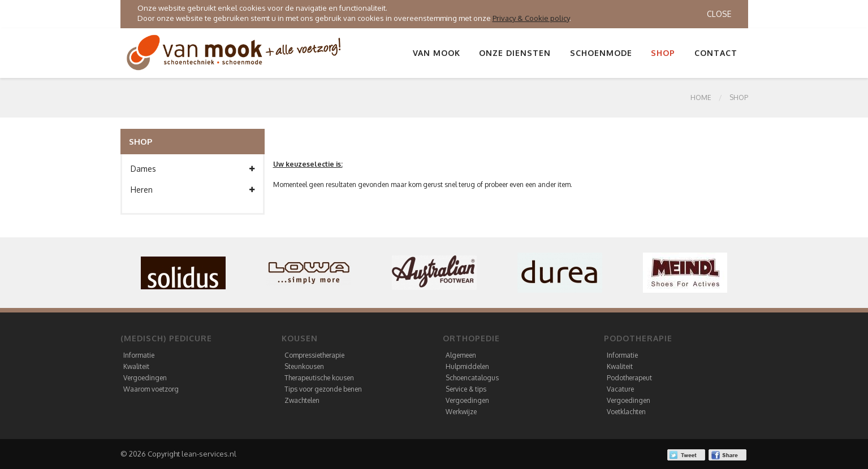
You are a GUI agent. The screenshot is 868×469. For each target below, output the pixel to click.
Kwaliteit (136, 366)
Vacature (620, 389)
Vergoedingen (145, 378)
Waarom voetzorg (151, 389)
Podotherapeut (629, 378)
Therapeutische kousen (319, 378)
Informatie (139, 355)
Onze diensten (515, 53)
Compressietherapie (314, 355)
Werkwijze (461, 412)
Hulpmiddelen (467, 366)
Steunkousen (304, 366)
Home (701, 97)
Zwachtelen (302, 400)
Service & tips (466, 389)
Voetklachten (626, 412)
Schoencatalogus (472, 378)
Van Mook (437, 53)
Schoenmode (601, 53)
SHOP (739, 97)
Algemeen (461, 355)
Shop (663, 53)
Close (719, 14)
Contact (716, 53)
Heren (193, 190)
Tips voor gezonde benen (323, 389)
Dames (193, 169)
